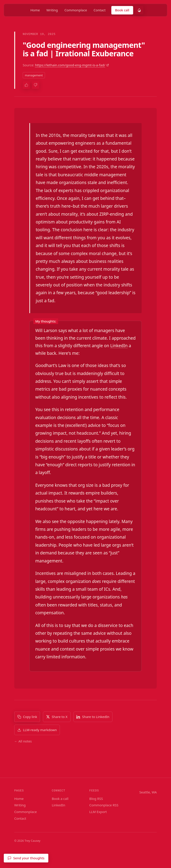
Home (35, 10)
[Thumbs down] (35, 85)
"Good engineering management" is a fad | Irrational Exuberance (84, 49)
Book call (122, 10)
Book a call (60, 799)
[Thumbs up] (26, 85)
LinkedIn (119, 346)
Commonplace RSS (104, 805)
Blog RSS (96, 799)
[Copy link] (27, 717)
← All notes (23, 741)
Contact (100, 10)
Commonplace (76, 10)
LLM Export (98, 812)
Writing (52, 10)
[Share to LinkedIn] (93, 717)
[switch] (139, 10)
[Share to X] (57, 717)
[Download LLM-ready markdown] (37, 730)
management (34, 75)
